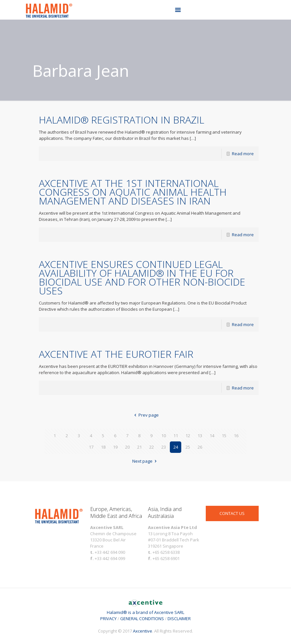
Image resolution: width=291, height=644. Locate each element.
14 (212, 436)
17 (91, 447)
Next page (145, 461)
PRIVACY (108, 619)
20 (127, 447)
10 (164, 436)
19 (115, 447)
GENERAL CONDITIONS (142, 619)
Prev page (145, 415)
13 (200, 436)
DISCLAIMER (179, 619)
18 (103, 447)
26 (200, 447)
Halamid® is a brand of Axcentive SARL (145, 609)
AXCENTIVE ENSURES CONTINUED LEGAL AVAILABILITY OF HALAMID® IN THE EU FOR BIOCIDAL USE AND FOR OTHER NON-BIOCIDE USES (142, 277)
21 (139, 447)
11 (176, 436)
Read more (243, 154)
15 (224, 436)
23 (164, 447)
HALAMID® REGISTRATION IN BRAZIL (121, 120)
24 (176, 447)
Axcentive (143, 631)
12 (188, 436)
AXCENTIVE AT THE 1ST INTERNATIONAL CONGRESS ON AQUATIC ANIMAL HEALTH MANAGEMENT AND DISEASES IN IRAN (133, 192)
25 (188, 447)
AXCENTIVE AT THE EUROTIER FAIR (116, 354)
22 (152, 447)
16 (236, 436)
